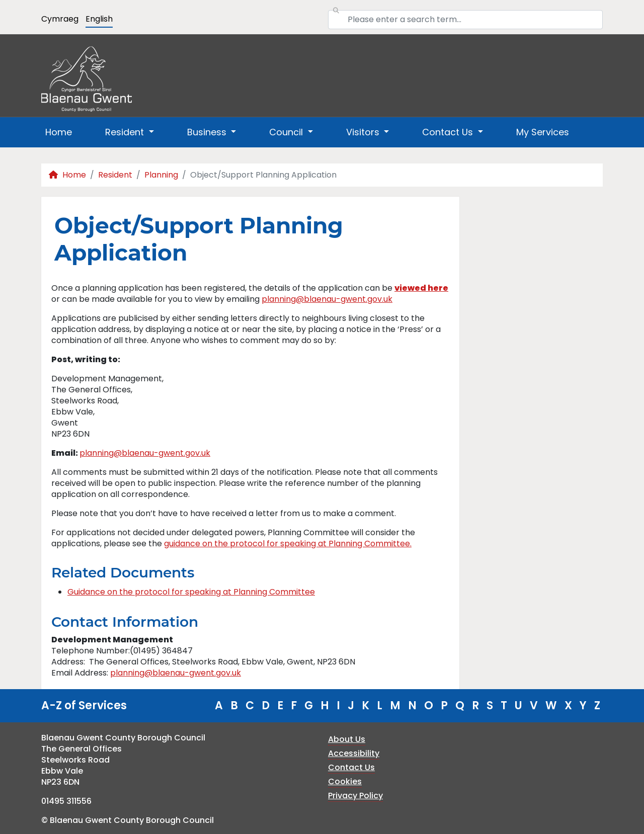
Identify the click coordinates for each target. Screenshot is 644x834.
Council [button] (287, 132)
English (99, 19)
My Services (543, 132)
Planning (161, 175)
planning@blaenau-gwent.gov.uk (327, 299)
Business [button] (208, 132)
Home (59, 132)
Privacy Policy (355, 796)
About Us (347, 739)
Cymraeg (60, 19)
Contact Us (351, 767)
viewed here (421, 288)
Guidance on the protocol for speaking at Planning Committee (191, 592)
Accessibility (354, 753)
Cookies (345, 781)
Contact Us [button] (449, 132)
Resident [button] (126, 132)
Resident (115, 175)
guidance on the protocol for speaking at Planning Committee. (288, 544)
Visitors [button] (364, 132)
